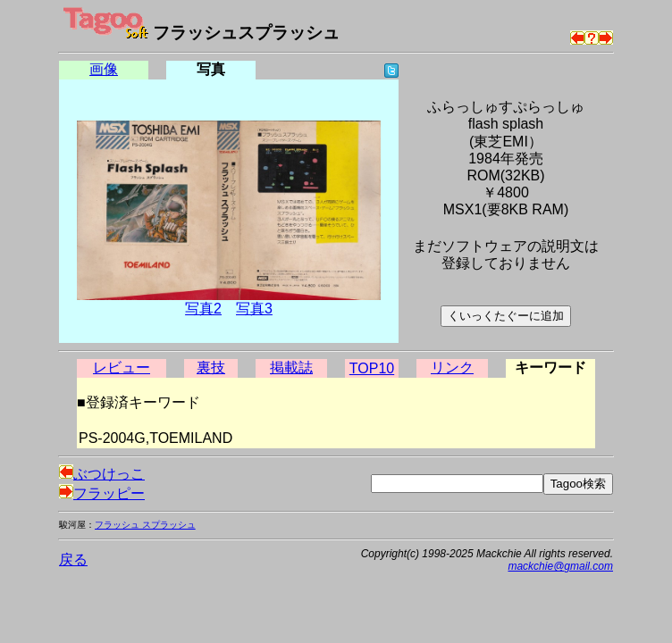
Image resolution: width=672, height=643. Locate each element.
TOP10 (372, 368)
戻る (73, 559)
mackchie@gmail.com (560, 566)
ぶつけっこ (102, 474)
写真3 (254, 309)
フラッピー (102, 493)
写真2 (203, 309)
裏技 (211, 367)
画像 (104, 69)
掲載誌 (291, 367)
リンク (452, 367)
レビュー (122, 367)
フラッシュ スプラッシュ (145, 525)
